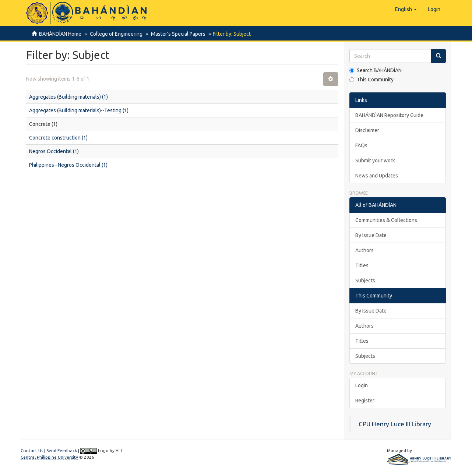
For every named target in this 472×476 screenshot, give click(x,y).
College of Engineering (115, 34)
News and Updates (377, 176)
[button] (406, 9)
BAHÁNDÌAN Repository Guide (389, 115)
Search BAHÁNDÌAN (376, 70)
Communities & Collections (386, 220)
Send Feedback (62, 450)
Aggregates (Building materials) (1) (68, 97)
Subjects (365, 281)
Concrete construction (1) (58, 138)
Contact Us (32, 450)
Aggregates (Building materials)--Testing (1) (79, 110)
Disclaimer (367, 130)
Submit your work (375, 161)
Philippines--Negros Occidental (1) (68, 165)
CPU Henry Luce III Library (395, 424)
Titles (362, 265)
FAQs (361, 145)
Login (362, 385)
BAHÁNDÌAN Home (60, 34)
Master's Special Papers (176, 34)
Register (365, 401)
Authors (364, 250)
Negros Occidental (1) (54, 151)
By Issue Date (371, 235)
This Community (371, 80)
